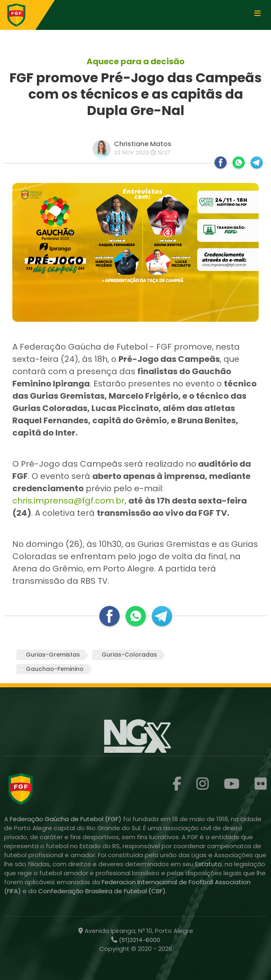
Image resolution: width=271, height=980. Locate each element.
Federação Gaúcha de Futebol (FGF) (66, 819)
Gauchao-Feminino (55, 669)
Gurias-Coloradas (129, 655)
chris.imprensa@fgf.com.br (68, 501)
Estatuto (208, 864)
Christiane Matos (143, 144)
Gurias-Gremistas (53, 655)
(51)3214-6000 (139, 940)
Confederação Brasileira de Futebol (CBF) (102, 891)
